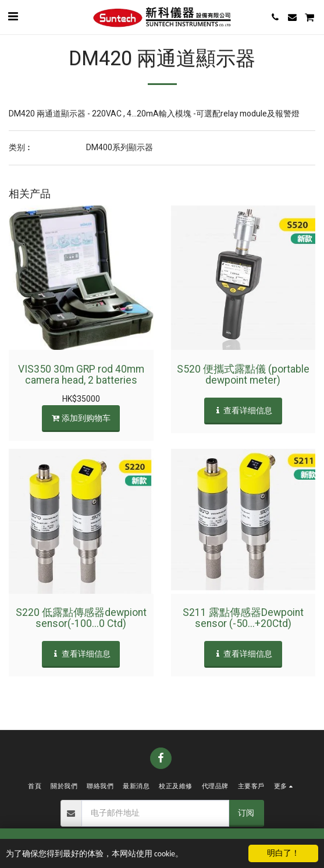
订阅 (246, 813)
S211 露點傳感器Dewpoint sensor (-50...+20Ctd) (243, 618)
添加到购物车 (81, 418)
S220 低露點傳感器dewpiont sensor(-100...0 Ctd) (81, 618)
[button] (13, 17)
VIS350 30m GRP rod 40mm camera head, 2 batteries (81, 375)
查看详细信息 (243, 411)
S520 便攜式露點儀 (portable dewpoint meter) (243, 375)
